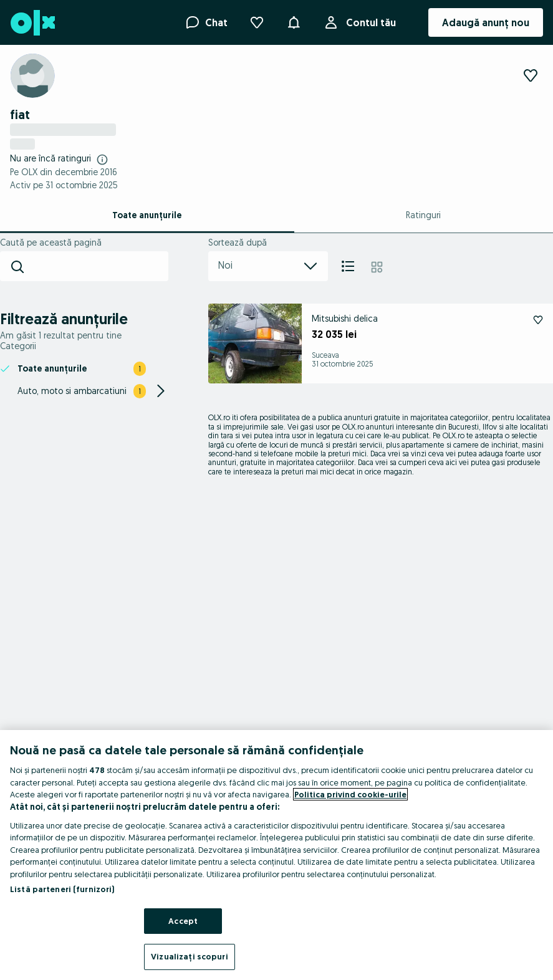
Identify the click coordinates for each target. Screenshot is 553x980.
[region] (276, 855)
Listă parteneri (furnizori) (62, 889)
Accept (183, 921)
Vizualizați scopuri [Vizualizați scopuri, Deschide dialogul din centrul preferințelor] (189, 956)
